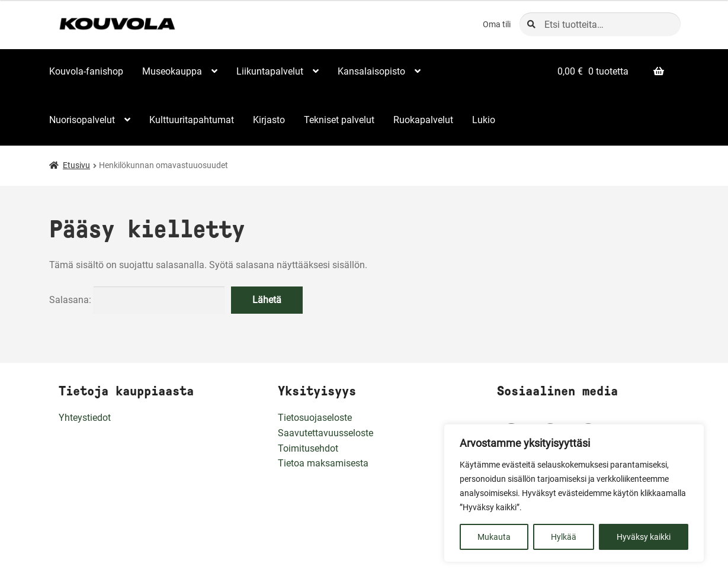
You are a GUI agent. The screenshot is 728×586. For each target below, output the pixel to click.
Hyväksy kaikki (644, 537)
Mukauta (494, 537)
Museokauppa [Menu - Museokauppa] (172, 71)
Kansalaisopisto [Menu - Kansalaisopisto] (371, 71)
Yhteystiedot (85, 418)
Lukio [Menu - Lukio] (484, 120)
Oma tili (497, 24)
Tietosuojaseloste (315, 418)
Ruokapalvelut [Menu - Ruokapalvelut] (423, 120)
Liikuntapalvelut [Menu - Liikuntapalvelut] (270, 71)
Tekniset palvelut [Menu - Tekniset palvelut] (339, 120)
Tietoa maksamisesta (323, 463)
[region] (574, 493)
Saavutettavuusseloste (325, 433)
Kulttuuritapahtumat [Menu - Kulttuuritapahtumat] (192, 120)
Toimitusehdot (308, 448)
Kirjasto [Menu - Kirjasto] (269, 120)
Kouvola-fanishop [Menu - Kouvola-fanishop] (86, 71)
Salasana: (137, 300)
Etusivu (76, 165)
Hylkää (564, 537)
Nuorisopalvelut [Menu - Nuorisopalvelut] (82, 120)
